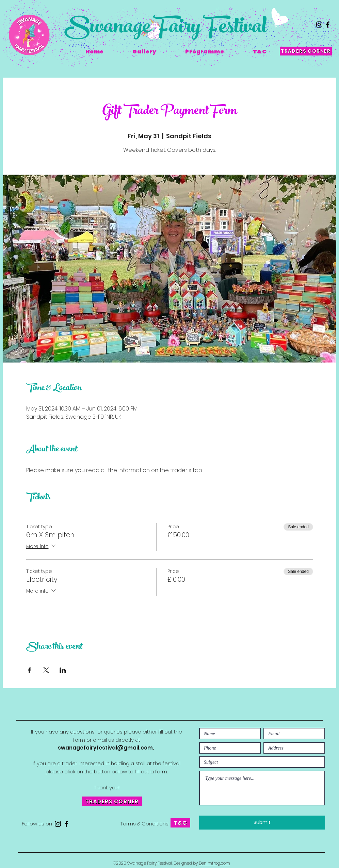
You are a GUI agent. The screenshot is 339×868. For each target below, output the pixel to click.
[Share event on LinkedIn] (63, 670)
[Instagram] (319, 25)
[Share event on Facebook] (29, 670)
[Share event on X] (46, 670)
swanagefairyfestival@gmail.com (105, 748)
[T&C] (180, 823)
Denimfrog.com (214, 863)
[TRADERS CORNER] (306, 51)
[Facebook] (328, 25)
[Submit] (262, 823)
